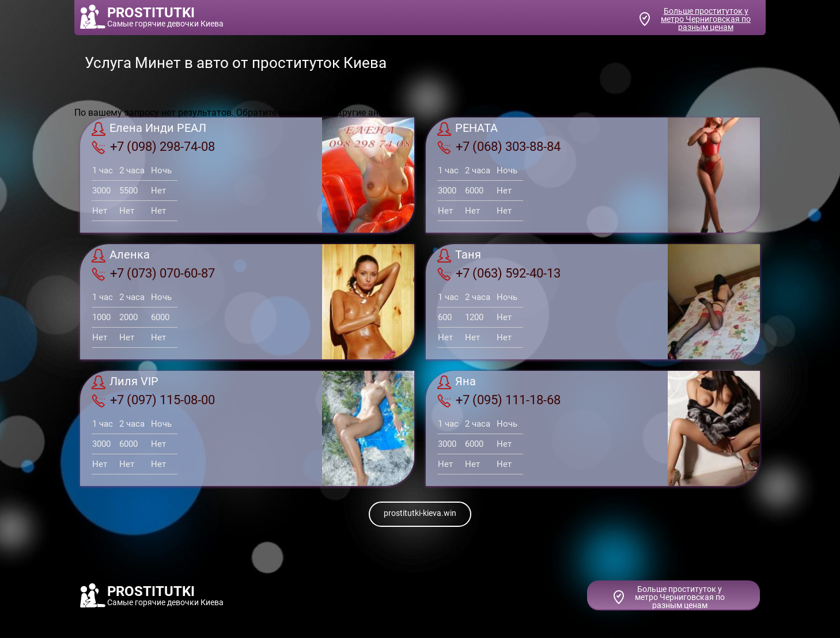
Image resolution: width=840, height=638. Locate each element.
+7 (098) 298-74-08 (153, 147)
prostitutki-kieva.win (420, 513)
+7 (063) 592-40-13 (499, 274)
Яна (457, 382)
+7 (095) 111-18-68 (499, 400)
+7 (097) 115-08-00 (153, 400)
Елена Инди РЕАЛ (149, 129)
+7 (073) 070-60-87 (153, 274)
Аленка (121, 256)
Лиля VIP (125, 382)
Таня (459, 256)
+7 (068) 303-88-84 (499, 147)
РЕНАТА (468, 129)
